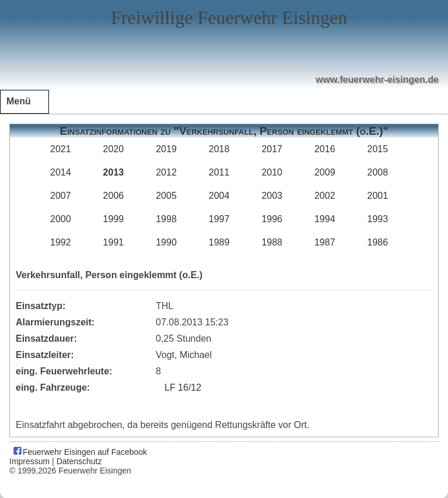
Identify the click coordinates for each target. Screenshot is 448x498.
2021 (61, 149)
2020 (114, 149)
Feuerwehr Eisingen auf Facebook (80, 452)
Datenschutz (79, 461)
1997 (219, 219)
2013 (114, 172)
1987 (325, 242)
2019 (166, 149)
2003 (272, 196)
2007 (61, 196)
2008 (378, 172)
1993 (378, 219)
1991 (114, 242)
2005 (166, 196)
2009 (325, 172)
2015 (378, 149)
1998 (166, 219)
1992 (61, 242)
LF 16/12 (183, 387)
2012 (166, 172)
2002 (325, 196)
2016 (325, 149)
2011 (219, 172)
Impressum (29, 461)
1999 (114, 219)
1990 (166, 242)
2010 (272, 172)
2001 (378, 196)
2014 (61, 172)
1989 (219, 242)
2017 (272, 149)
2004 (219, 196)
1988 (272, 242)
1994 (325, 219)
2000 (61, 219)
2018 (219, 149)
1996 (272, 219)
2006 (114, 196)
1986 (378, 242)
